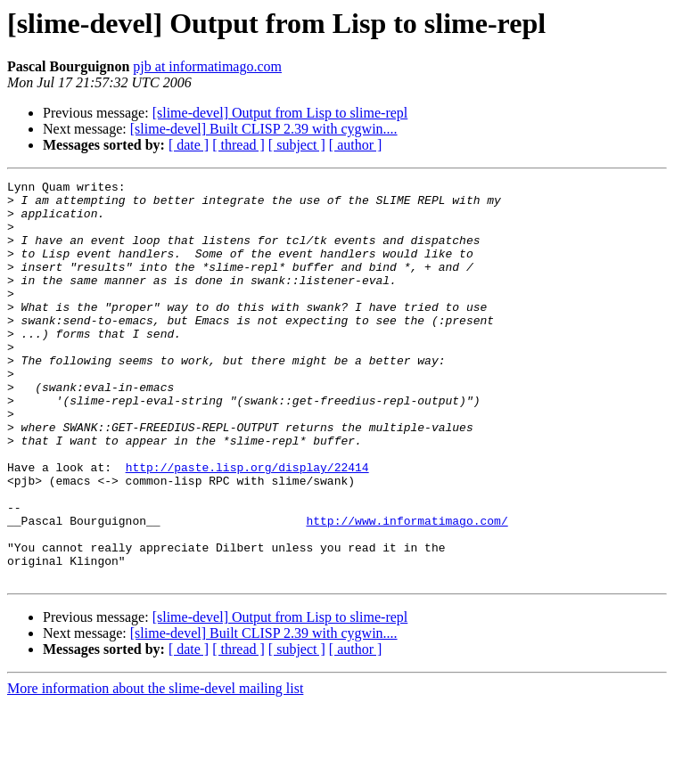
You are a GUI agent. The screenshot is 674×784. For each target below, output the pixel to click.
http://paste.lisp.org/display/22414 (247, 526)
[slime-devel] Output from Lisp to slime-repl (280, 113)
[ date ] (189, 145)
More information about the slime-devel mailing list (155, 768)
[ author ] (356, 145)
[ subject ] (297, 145)
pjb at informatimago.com (207, 66)
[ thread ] (238, 145)
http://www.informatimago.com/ (407, 590)
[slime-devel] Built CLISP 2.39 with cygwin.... (264, 129)
